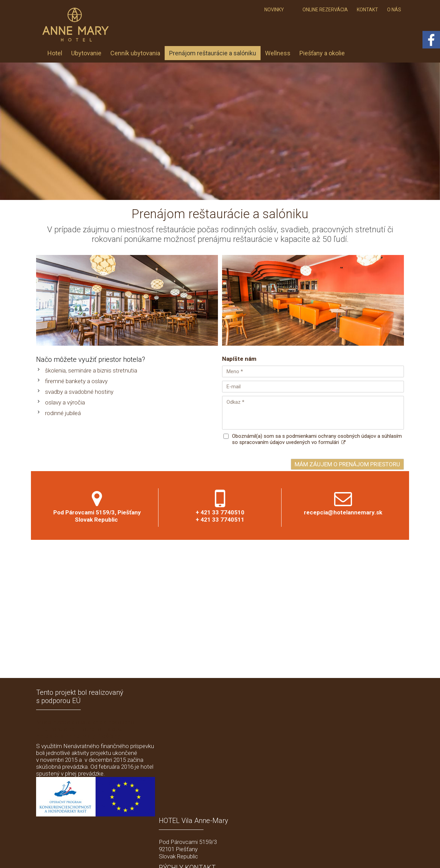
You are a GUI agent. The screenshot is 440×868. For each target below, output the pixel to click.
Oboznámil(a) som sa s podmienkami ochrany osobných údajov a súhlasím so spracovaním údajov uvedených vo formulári (317, 439)
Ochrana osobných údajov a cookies (291, 855)
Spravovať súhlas (348, 855)
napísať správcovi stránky (227, 855)
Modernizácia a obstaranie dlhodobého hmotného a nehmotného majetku (85, 729)
